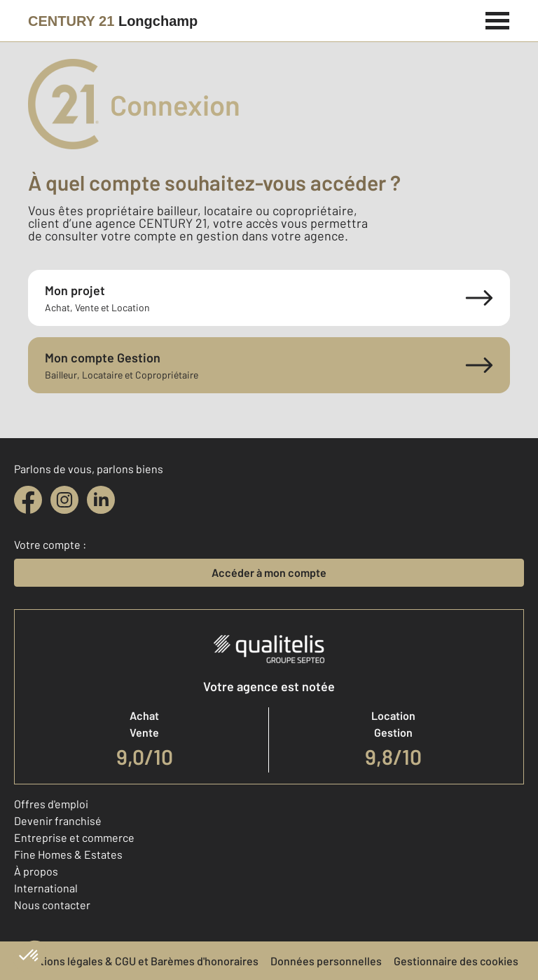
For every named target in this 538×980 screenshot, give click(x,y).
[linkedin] (101, 500)
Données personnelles (326, 961)
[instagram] (64, 500)
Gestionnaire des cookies (456, 961)
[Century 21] (113, 21)
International (46, 888)
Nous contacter (52, 905)
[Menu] (498, 19)
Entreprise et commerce (74, 837)
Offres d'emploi (51, 804)
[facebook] (28, 500)
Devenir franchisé (58, 821)
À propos (36, 871)
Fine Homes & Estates (68, 854)
